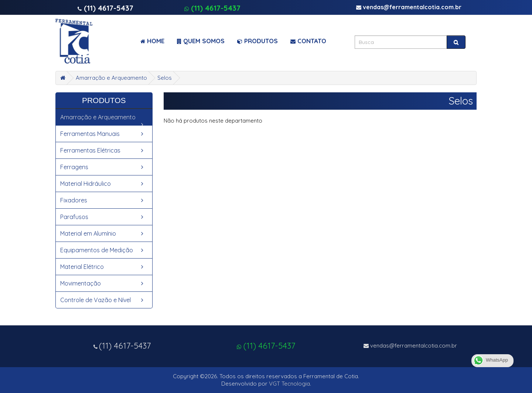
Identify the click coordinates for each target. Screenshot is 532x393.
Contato (308, 41)
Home (152, 41)
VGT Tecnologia (289, 384)
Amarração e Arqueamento (111, 78)
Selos (165, 78)
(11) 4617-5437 (212, 8)
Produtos (258, 41)
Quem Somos (201, 41)
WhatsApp (490, 360)
